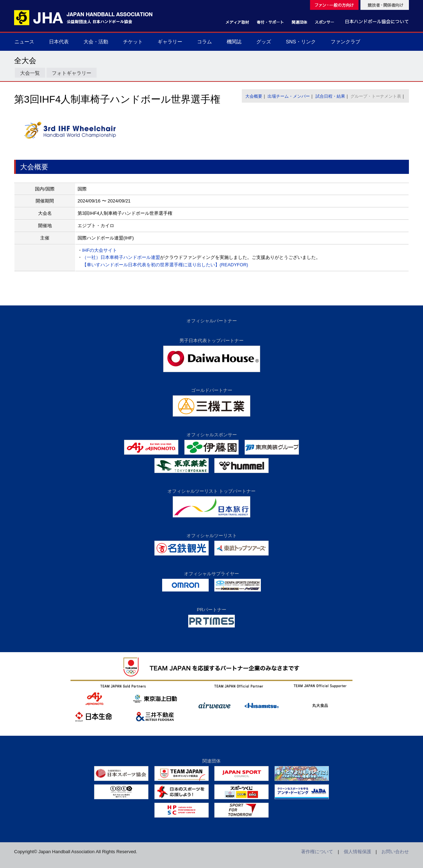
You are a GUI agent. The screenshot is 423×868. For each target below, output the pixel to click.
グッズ (264, 42)
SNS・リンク (301, 42)
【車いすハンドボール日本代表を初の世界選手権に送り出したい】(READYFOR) (165, 265)
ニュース (24, 42)
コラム (204, 42)
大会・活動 (96, 42)
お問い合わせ (395, 852)
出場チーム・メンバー (289, 96)
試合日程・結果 (330, 96)
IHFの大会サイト (100, 250)
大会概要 (254, 96)
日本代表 (59, 42)
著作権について (317, 852)
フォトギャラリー (72, 73)
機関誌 (234, 42)
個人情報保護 (357, 852)
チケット (133, 42)
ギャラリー (170, 42)
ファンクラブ (345, 42)
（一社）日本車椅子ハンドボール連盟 (121, 257)
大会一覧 (30, 73)
